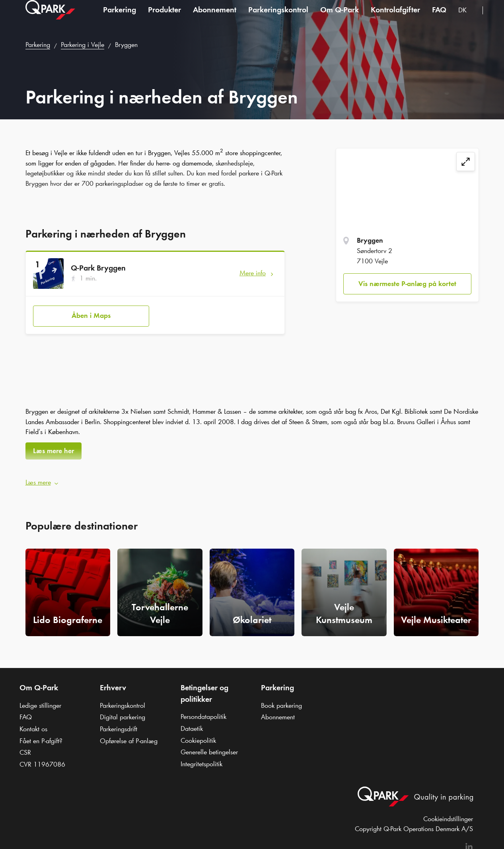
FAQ (439, 18)
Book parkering (281, 701)
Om (340, 18)
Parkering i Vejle (83, 45)
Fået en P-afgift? (41, 737)
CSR (25, 749)
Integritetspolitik (201, 760)
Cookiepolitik (198, 736)
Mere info (253, 273)
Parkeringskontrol (278, 18)
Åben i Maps (91, 314)
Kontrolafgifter (395, 18)
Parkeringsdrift (119, 725)
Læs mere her (54, 449)
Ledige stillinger (40, 701)
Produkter (164, 18)
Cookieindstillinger (448, 815)
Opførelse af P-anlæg (129, 737)
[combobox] (467, 19)
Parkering (120, 18)
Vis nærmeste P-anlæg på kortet (407, 284)
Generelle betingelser (209, 748)
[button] (252, 479)
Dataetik (192, 724)
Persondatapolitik (203, 713)
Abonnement (215, 18)
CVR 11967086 (42, 760)
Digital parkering (123, 713)
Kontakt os (33, 725)
